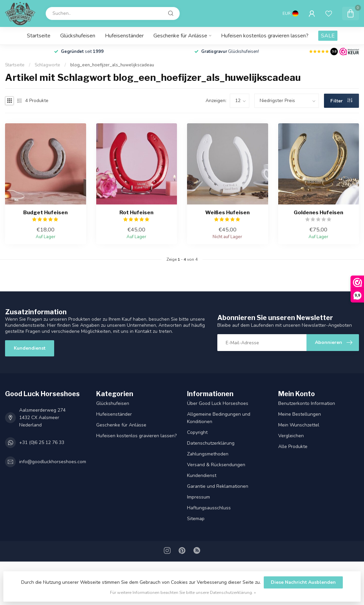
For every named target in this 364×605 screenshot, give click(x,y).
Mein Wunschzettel (299, 425)
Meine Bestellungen (300, 414)
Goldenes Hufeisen (318, 213)
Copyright (197, 432)
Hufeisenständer (124, 36)
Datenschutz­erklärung (211, 443)
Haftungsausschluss (209, 508)
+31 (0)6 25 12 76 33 (42, 442)
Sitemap (196, 519)
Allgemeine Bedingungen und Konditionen (219, 418)
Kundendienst (30, 348)
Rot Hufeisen (136, 213)
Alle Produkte (293, 447)
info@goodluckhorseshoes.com (53, 462)
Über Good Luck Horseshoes (218, 403)
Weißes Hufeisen (227, 213)
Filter (341, 101)
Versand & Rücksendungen (216, 465)
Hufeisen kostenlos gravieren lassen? (265, 36)
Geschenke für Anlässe (180, 36)
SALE (328, 36)
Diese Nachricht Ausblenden (303, 582)
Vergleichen (291, 436)
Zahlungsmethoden (208, 454)
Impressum (198, 497)
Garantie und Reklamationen (218, 486)
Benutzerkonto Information (307, 403)
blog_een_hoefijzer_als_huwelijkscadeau (112, 65)
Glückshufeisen (78, 36)
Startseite (39, 36)
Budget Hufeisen (45, 213)
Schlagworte (47, 65)
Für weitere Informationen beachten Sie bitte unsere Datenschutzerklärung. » (183, 592)
